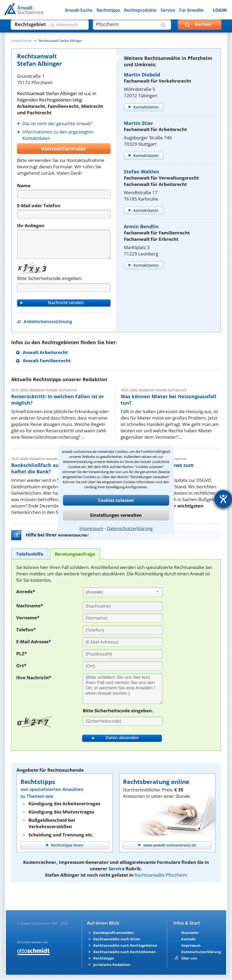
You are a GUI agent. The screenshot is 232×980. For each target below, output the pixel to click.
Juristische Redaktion (112, 965)
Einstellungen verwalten (116, 515)
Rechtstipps (108, 10)
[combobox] (123, 592)
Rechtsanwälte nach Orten (117, 939)
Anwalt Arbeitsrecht (45, 352)
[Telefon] (64, 214)
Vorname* (28, 618)
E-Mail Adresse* (34, 642)
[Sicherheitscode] (123, 721)
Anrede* (26, 591)
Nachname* (30, 606)
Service (168, 10)
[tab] (30, 554)
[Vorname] (123, 618)
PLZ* (22, 654)
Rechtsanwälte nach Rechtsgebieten (125, 945)
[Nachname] (123, 606)
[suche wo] (127, 27)
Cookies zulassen (116, 500)
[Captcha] (64, 288)
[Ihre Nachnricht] (123, 689)
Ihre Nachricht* (34, 678)
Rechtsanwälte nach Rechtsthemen (125, 952)
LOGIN (220, 10)
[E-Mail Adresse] (123, 642)
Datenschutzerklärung (130, 528)
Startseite (190, 933)
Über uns (189, 958)
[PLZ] (123, 654)
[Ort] (123, 666)
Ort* (21, 666)
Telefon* (26, 630)
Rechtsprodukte (140, 10)
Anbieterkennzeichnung (48, 322)
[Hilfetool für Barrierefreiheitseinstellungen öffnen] (223, 499)
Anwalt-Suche (79, 10)
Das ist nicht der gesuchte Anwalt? (57, 123)
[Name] (64, 194)
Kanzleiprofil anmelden (114, 933)
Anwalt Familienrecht (47, 361)
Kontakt (188, 939)
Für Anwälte (191, 10)
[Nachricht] (64, 244)
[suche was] (45, 27)
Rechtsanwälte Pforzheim (161, 875)
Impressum (91, 528)
